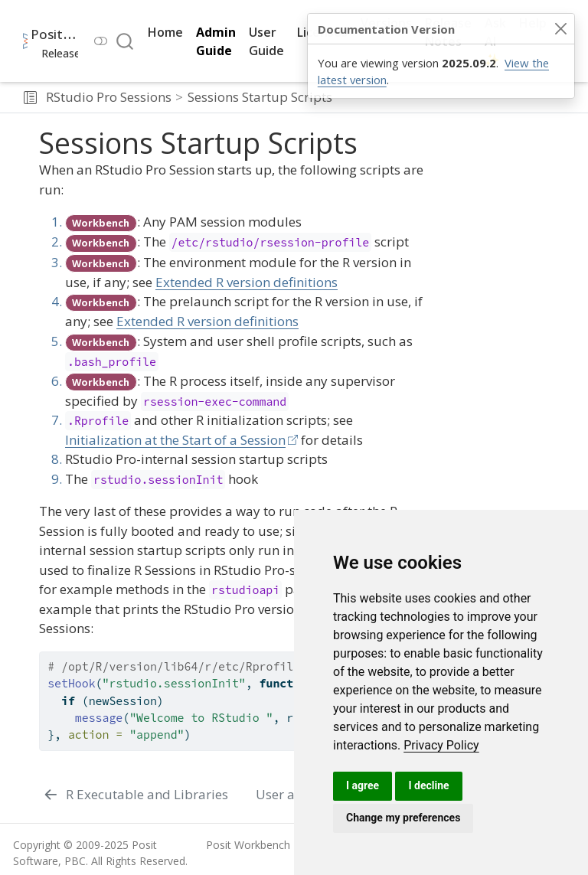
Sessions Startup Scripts (260, 97)
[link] (441, 745)
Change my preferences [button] (403, 818)
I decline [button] (428, 785)
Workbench (101, 223)
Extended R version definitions (247, 282)
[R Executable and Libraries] (136, 795)
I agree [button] (363, 785)
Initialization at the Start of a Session (175, 440)
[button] (30, 97)
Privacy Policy (441, 745)
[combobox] (126, 41)
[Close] (560, 29)
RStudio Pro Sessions (109, 97)
